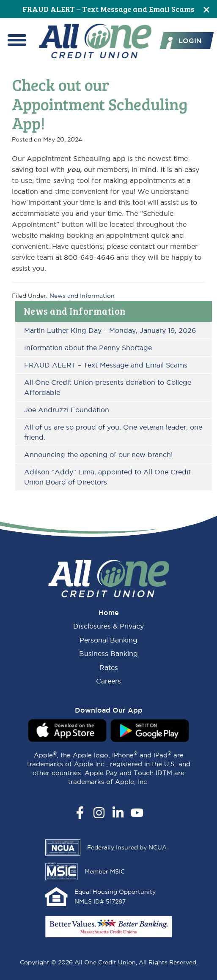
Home (109, 612)
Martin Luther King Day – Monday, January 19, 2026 (110, 330)
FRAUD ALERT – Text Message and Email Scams (108, 9)
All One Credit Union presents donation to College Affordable (108, 387)
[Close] (206, 9)
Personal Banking (108, 640)
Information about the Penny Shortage (88, 348)
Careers (108, 681)
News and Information (75, 311)
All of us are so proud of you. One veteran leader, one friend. (113, 432)
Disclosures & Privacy (108, 626)
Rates (109, 667)
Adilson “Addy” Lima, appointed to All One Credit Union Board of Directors (107, 477)
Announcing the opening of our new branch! (98, 455)
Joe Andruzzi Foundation (67, 410)
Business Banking (108, 653)
